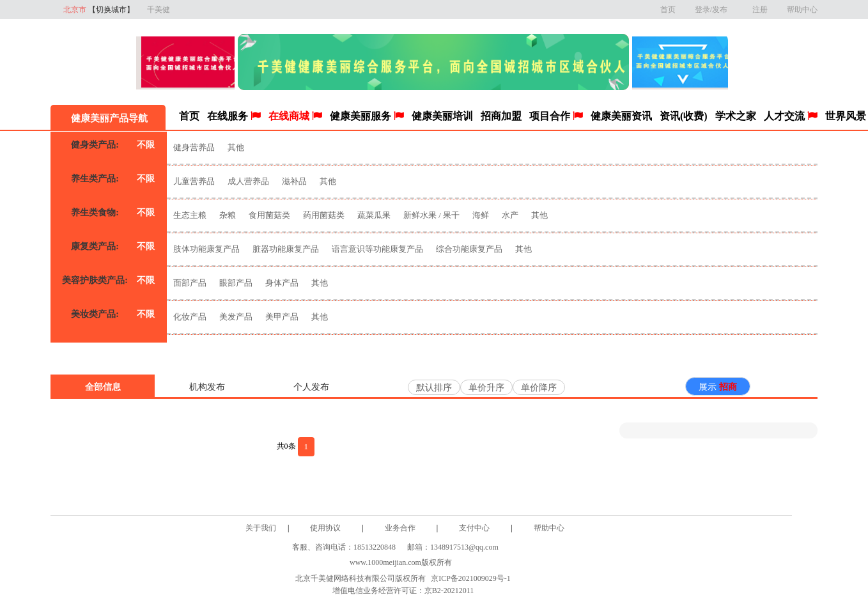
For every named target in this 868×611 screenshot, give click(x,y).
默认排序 (434, 388)
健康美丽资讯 (621, 116)
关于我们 (261, 528)
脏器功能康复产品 (286, 249)
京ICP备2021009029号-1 (471, 578)
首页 (668, 10)
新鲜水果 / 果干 (431, 215)
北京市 (99, 10)
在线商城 (295, 116)
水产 (510, 215)
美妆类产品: (95, 314)
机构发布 (207, 387)
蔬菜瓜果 (374, 215)
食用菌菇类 (269, 215)
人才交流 (791, 116)
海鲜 (481, 215)
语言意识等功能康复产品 (377, 249)
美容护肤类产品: (95, 280)
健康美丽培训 (442, 116)
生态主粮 (190, 215)
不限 (146, 145)
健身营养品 (194, 147)
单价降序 (539, 388)
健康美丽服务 (367, 116)
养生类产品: (95, 179)
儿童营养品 (194, 181)
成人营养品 (248, 181)
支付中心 (474, 528)
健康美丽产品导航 (108, 118)
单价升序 (486, 388)
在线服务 (234, 116)
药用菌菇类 (324, 215)
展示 (718, 387)
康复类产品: (95, 246)
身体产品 (282, 283)
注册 (760, 10)
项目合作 (556, 116)
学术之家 (736, 116)
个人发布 (311, 387)
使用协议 (325, 528)
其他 (236, 147)
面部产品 (190, 283)
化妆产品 (190, 317)
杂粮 (228, 215)
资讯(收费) (684, 116)
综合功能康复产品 (469, 249)
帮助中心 (802, 10)
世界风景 (846, 116)
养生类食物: (95, 213)
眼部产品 (236, 283)
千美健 (159, 10)
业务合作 (400, 528)
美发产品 (236, 317)
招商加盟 (501, 116)
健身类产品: (95, 145)
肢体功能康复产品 (206, 249)
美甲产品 (282, 317)
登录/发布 (714, 10)
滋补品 (295, 181)
